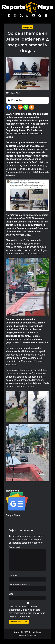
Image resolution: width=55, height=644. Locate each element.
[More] (32, 107)
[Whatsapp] (26, 107)
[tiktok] (28, 15)
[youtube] (34, 15)
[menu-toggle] (46, 15)
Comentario (16, 547)
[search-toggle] (40, 15)
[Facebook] (9, 107)
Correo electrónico (19, 586)
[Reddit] (20, 107)
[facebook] (9, 15)
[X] (14, 107)
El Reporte (27, 27)
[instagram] (15, 15)
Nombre (14, 577)
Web (11, 595)
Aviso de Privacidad (28, 637)
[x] (21, 15)
